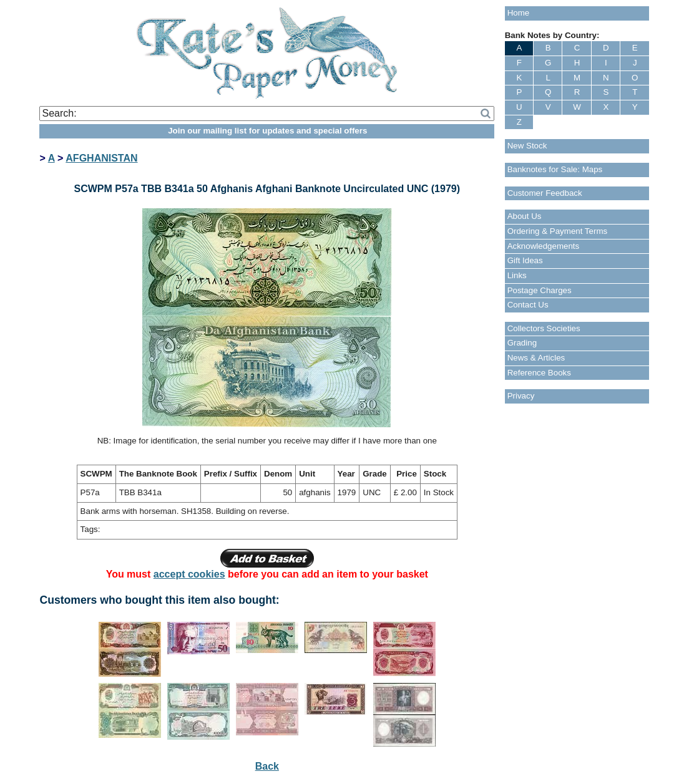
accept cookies (189, 574)
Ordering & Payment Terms (558, 231)
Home (519, 13)
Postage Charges (540, 290)
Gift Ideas (525, 260)
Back (267, 766)
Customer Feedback (545, 193)
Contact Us (528, 305)
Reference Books (539, 373)
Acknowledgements (544, 246)
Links (517, 275)
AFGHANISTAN (101, 158)
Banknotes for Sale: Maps (555, 169)
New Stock (527, 146)
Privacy (521, 396)
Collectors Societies (544, 328)
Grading (522, 343)
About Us (525, 216)
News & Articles (536, 358)
